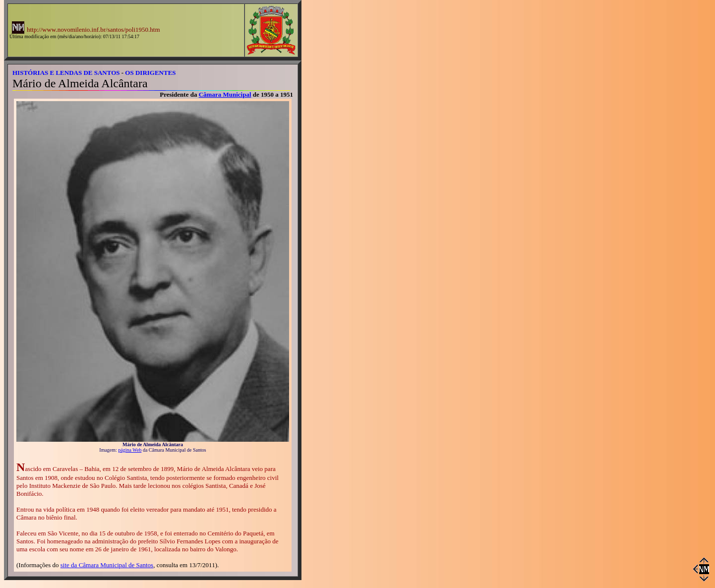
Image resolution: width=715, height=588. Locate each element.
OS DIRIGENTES (150, 73)
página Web (130, 450)
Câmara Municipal (225, 94)
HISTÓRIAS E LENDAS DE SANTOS (66, 73)
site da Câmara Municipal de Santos (107, 565)
